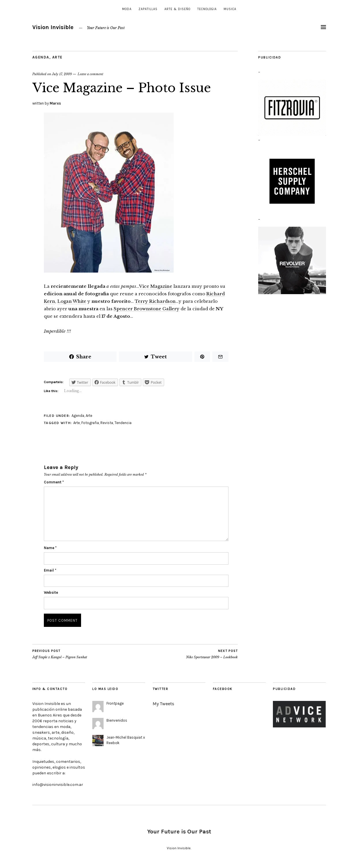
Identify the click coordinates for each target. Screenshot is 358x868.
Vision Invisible (53, 27)
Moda (127, 9)
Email (50, 570)
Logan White (72, 301)
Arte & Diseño (177, 9)
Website (51, 592)
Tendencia (123, 423)
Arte (57, 57)
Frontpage (115, 703)
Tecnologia (207, 9)
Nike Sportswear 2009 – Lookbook (212, 654)
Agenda (41, 57)
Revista (107, 423)
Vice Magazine (156, 286)
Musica (230, 9)
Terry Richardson (155, 301)
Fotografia (90, 423)
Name (50, 548)
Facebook (223, 689)
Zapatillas (148, 9)
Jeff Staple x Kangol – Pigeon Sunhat (60, 654)
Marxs (55, 103)
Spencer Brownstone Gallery (147, 309)
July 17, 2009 (62, 74)
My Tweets (163, 704)
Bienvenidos (117, 720)
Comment (54, 482)
